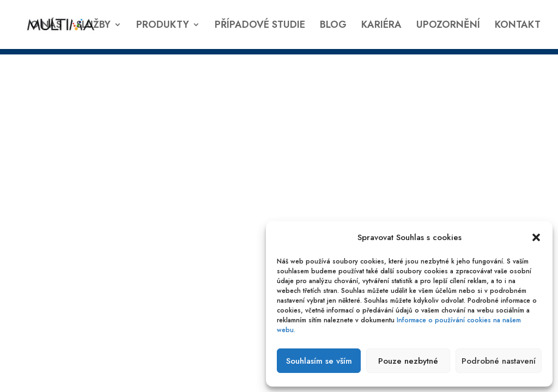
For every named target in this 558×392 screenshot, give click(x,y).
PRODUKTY (163, 26)
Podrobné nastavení (499, 361)
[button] (536, 237)
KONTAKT (518, 26)
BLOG (333, 26)
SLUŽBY (93, 26)
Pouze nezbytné (408, 361)
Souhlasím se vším (319, 361)
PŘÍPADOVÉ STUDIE (260, 26)
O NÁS (46, 26)
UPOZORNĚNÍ (448, 26)
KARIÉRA (381, 26)
